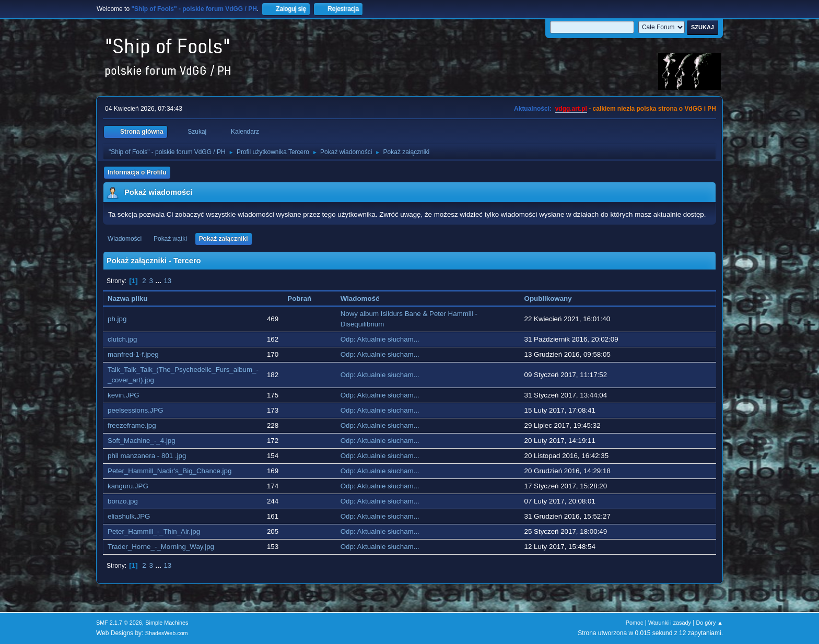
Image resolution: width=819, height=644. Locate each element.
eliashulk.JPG (129, 516)
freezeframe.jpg (132, 425)
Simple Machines (167, 623)
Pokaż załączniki (224, 239)
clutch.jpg (122, 339)
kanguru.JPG (128, 486)
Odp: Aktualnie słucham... (380, 339)
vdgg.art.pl (571, 109)
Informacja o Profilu (137, 172)
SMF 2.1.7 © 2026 (119, 623)
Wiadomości (125, 239)
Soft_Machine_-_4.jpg (142, 441)
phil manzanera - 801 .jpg (147, 456)
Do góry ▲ (710, 623)
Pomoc (635, 623)
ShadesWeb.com (167, 633)
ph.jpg (117, 319)
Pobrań (299, 298)
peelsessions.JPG (136, 410)
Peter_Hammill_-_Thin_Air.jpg (154, 531)
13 (167, 281)
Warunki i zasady (670, 623)
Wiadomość (366, 298)
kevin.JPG (124, 395)
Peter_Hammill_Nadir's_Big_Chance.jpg (169, 471)
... (160, 281)
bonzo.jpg (123, 501)
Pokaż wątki (170, 239)
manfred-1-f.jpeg (133, 354)
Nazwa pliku (127, 298)
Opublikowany (548, 298)
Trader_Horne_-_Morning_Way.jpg (161, 547)
